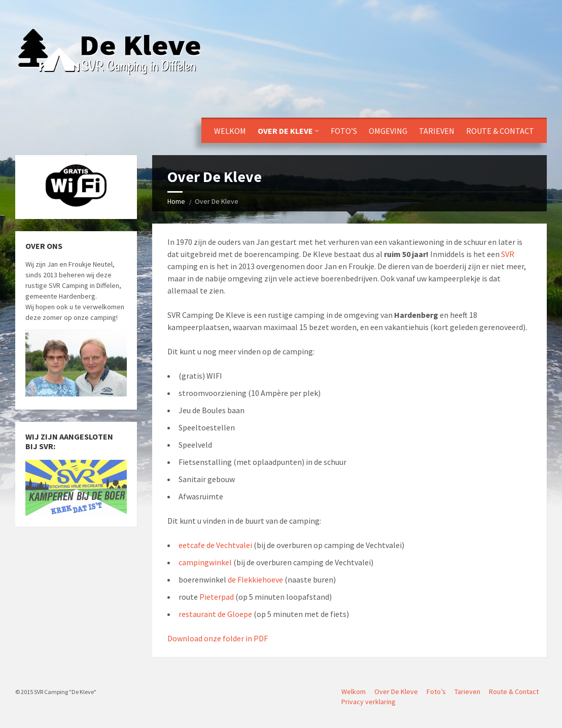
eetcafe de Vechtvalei (215, 545)
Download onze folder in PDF (218, 638)
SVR (508, 254)
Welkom (230, 131)
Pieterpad (217, 597)
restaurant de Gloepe (215, 614)
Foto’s (344, 131)
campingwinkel (205, 562)
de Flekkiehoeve (255, 579)
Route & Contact (500, 131)
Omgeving (388, 131)
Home (176, 201)
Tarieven (437, 131)
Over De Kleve (285, 131)
